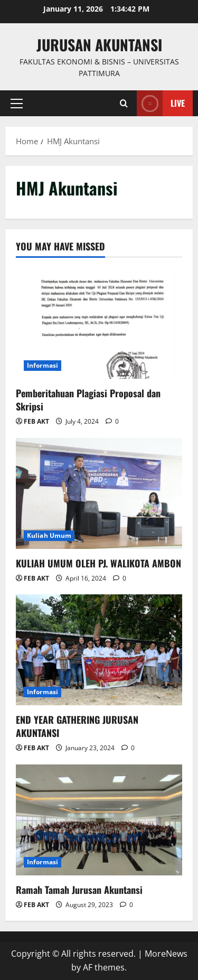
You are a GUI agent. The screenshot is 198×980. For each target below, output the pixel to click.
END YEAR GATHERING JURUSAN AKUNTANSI (77, 726)
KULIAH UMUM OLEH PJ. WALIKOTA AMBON (98, 563)
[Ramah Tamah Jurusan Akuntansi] (99, 820)
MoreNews (166, 954)
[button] (17, 103)
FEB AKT (36, 421)
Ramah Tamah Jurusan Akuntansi (79, 890)
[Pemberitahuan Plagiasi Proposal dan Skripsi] (99, 323)
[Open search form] (124, 103)
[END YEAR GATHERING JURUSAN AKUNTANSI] (99, 650)
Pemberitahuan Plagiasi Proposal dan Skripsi (88, 400)
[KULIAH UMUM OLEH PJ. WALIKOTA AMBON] (99, 493)
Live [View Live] (161, 103)
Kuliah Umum (49, 535)
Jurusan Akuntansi (99, 45)
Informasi (43, 365)
